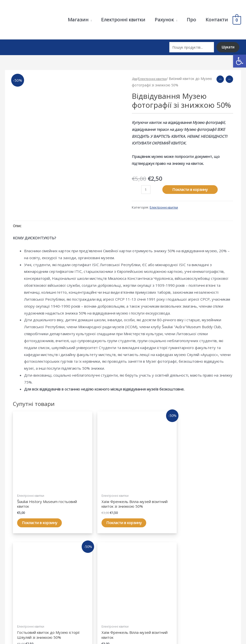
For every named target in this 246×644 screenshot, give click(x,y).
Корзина (136, 589)
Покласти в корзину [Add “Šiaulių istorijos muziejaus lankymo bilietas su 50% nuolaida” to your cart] (150, 500)
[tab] (17, 222)
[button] (240, 61)
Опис (17, 222)
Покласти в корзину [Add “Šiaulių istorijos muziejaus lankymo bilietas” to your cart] (37, 495)
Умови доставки (204, 589)
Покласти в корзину (191, 185)
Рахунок (135, 582)
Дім (135, 75)
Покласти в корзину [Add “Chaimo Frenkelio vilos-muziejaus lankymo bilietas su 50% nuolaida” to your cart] (94, 500)
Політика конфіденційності (213, 576)
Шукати (227, 45)
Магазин (136, 576)
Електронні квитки (154, 75)
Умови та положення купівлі (214, 582)
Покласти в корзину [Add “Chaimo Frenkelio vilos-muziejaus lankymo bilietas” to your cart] (206, 495)
